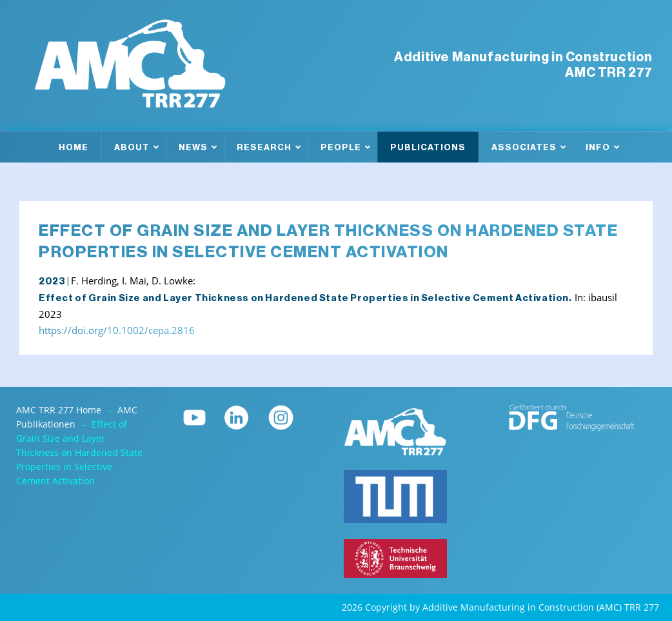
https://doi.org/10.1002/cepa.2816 (117, 330)
